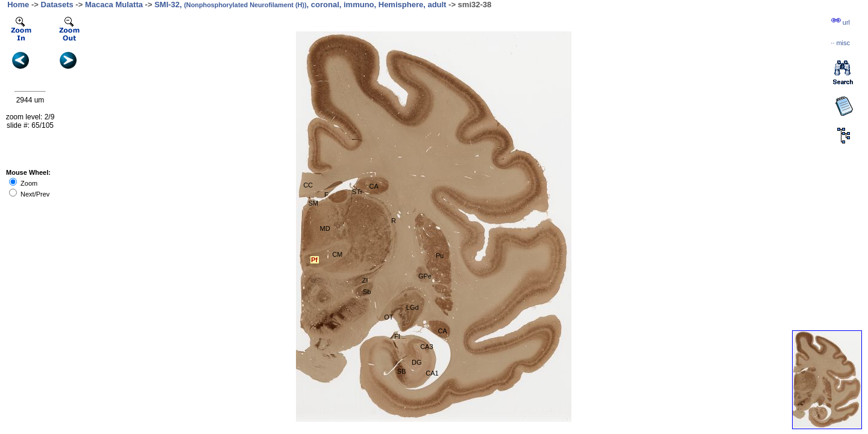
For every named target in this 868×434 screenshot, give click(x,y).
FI (397, 336)
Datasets (57, 5)
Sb (367, 292)
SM (313, 203)
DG (417, 362)
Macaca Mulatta (114, 5)
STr (357, 192)
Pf (314, 260)
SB (402, 371)
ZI (365, 280)
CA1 (432, 373)
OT (388, 317)
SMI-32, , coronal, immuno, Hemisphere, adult (300, 5)
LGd (413, 307)
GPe (425, 276)
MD (325, 228)
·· (840, 43)
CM (337, 254)
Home (18, 5)
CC (308, 185)
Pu (440, 256)
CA (373, 186)
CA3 (426, 347)
